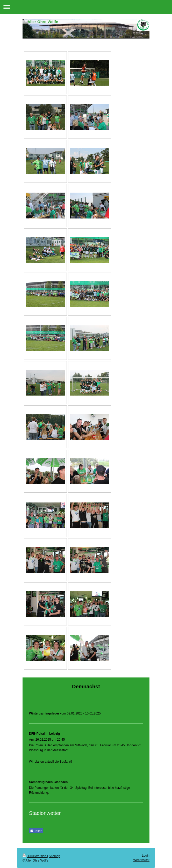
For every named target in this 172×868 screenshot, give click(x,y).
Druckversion (35, 856)
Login (146, 856)
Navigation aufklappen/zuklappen (86, 7)
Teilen (36, 831)
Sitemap (54, 856)
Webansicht (141, 860)
